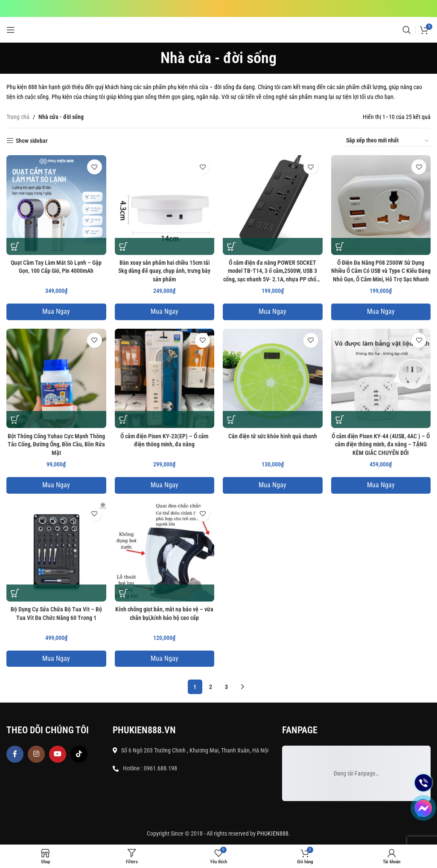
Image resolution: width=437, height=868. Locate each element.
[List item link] (198, 768)
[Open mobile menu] (11, 30)
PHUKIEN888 (273, 833)
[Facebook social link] (15, 754)
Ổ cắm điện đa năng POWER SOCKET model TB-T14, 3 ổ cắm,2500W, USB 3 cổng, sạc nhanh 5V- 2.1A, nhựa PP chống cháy (273, 272)
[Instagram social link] (36, 754)
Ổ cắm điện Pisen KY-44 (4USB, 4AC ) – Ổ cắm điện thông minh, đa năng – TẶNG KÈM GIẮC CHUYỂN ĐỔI (381, 444)
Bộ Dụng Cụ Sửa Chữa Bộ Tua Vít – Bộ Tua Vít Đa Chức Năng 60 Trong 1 (56, 613)
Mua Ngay (56, 311)
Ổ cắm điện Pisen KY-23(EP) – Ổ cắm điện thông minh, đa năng (164, 440)
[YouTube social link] (58, 754)
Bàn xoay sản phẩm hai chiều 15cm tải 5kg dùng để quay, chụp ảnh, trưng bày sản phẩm (164, 271)
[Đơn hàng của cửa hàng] (388, 141)
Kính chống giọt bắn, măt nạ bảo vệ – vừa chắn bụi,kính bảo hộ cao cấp (164, 613)
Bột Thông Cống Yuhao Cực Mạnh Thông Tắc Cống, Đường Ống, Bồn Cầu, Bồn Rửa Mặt (56, 444)
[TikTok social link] (79, 754)
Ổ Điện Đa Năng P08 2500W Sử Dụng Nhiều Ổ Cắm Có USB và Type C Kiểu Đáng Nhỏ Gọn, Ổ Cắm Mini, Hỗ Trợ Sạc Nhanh (381, 271)
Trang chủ (18, 117)
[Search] (407, 30)
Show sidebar (32, 141)
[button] (15, 246)
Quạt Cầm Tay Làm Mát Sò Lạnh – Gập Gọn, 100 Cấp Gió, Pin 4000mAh (56, 267)
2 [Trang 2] (211, 687)
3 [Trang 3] (226, 687)
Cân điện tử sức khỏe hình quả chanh (273, 436)
